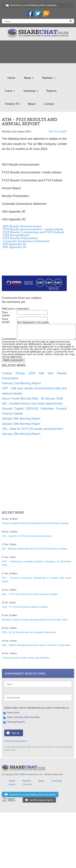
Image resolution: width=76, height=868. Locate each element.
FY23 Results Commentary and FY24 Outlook (33, 232)
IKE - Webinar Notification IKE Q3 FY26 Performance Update (34, 549)
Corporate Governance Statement (26, 241)
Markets (49, 78)
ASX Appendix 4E (14, 244)
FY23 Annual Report (16, 235)
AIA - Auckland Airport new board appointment (32, 404)
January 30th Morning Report (21, 419)
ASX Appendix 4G (14, 247)
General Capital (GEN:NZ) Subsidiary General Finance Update (35, 523)
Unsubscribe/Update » (16, 741)
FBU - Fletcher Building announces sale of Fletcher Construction (36, 645)
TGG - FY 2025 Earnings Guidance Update (25, 607)
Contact (49, 104)
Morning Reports (15, 722)
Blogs (41, 781)
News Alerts (12, 713)
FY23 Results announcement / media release (33, 229)
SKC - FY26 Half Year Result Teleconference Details (30, 594)
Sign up (15, 733)
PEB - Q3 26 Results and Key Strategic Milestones (29, 632)
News (29, 78)
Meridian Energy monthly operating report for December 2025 (35, 620)
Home (11, 78)
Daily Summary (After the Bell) (22, 717)
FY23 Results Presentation (20, 238)
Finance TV (12, 104)
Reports (52, 91)
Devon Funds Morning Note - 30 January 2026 (32, 399)
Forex (10, 91)
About (32, 104)
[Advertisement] (31, 267)
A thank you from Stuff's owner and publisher (26, 658)
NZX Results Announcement (22, 226)
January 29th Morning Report (21, 424)
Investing (31, 91)
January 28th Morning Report (21, 434)
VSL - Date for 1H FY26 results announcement (32, 429)
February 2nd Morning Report (21, 383)
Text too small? (58, 131)
